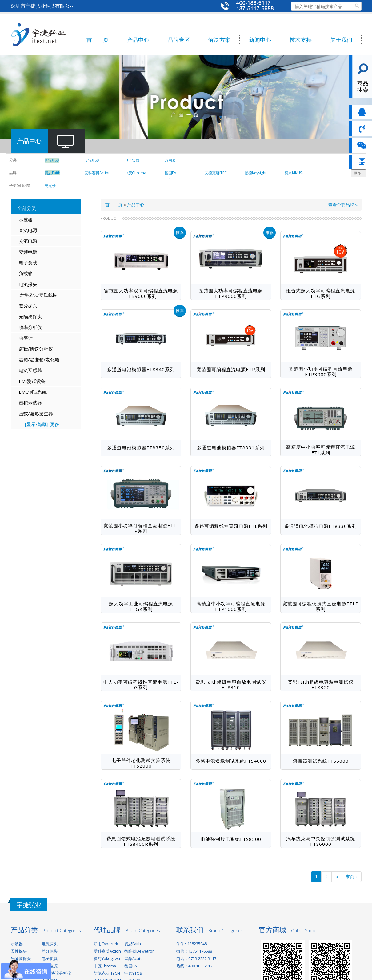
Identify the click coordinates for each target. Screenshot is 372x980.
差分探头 (28, 306)
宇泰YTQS (133, 973)
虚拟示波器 (30, 403)
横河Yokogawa (107, 959)
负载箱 (26, 273)
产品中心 (138, 40)
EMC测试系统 (33, 392)
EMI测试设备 (32, 381)
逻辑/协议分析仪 (36, 349)
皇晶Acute (134, 959)
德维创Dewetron (140, 951)
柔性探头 (19, 951)
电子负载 (28, 263)
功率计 (26, 338)
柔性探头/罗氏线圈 (38, 295)
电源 (33, 252)
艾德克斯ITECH (107, 973)
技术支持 (301, 40)
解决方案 (219, 40)
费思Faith (133, 944)
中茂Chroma (105, 966)
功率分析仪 (30, 327)
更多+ (358, 173)
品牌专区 (179, 40)
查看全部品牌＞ (343, 205)
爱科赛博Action (107, 951)
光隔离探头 (30, 316)
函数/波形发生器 (36, 413)
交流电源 (28, 241)
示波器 (26, 219)
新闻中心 (260, 40)
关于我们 (341, 40)
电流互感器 (30, 370)
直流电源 (28, 230)
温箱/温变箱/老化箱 (39, 359)
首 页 (98, 40)
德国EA (131, 966)
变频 (23, 252)
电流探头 (28, 284)
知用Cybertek (106, 944)
